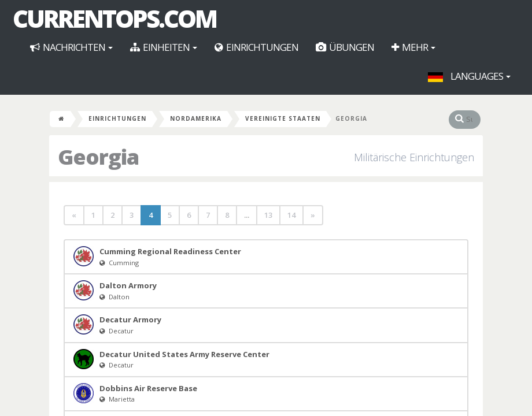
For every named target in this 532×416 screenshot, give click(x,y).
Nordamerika (196, 118)
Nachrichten (71, 47)
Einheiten (164, 47)
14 (291, 215)
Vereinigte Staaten (283, 118)
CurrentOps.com (114, 18)
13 (268, 215)
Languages (469, 76)
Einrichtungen (256, 47)
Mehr (413, 47)
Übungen (345, 47)
